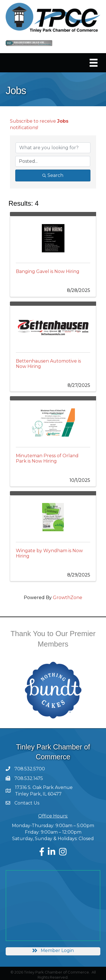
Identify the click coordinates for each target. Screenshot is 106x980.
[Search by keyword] (53, 148)
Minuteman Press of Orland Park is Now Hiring (47, 458)
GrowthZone (68, 598)
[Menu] (94, 63)
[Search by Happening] (53, 161)
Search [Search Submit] (53, 175)
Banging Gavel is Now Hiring (48, 271)
